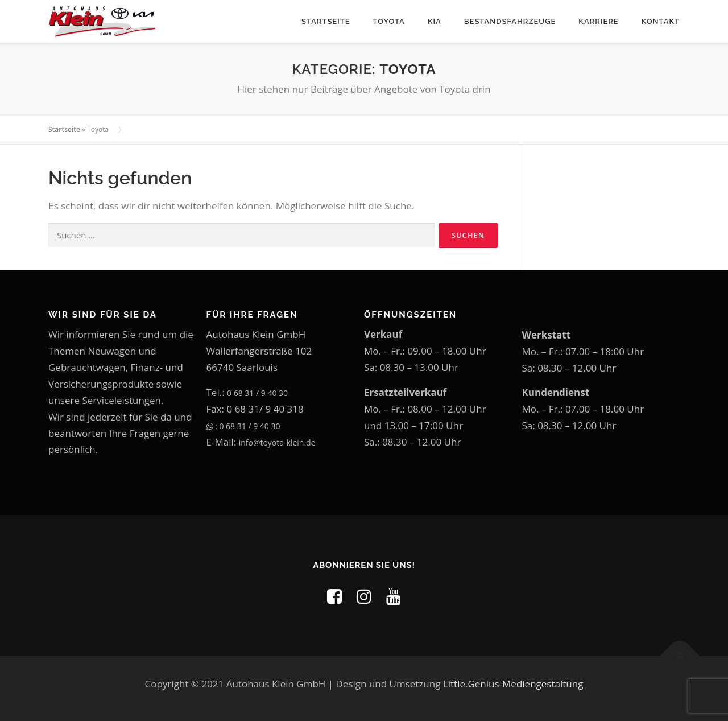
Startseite (326, 21)
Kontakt (661, 21)
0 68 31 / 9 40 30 (257, 393)
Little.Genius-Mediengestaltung (513, 684)
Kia (435, 21)
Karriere (598, 21)
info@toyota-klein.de (277, 442)
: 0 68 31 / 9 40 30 (243, 426)
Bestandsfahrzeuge (510, 21)
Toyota (389, 21)
